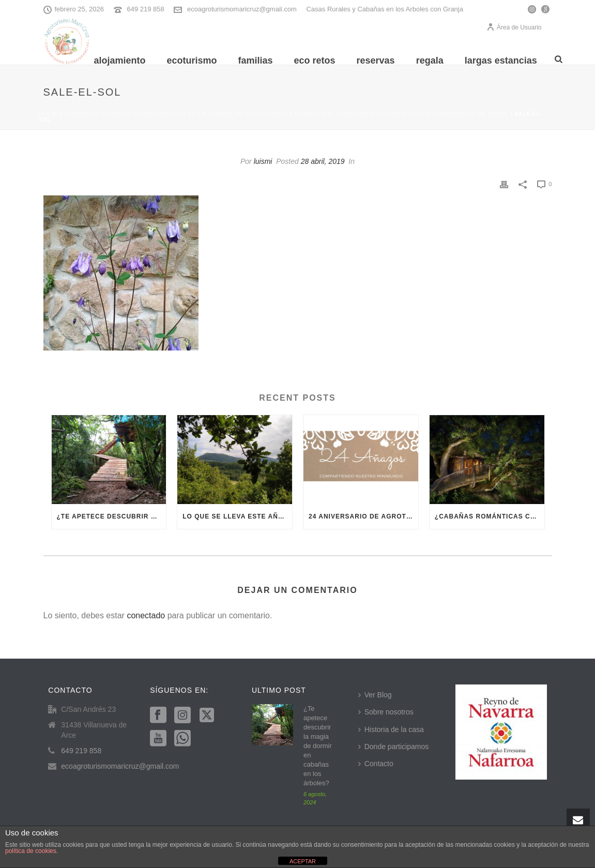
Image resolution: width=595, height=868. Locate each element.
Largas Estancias (501, 60)
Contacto (376, 764)
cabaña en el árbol (97, 114)
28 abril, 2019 (323, 161)
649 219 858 (145, 9)
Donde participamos (394, 747)
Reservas (376, 60)
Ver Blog (375, 695)
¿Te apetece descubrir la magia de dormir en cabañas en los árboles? (112, 516)
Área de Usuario (514, 27)
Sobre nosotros (386, 712)
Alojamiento (119, 60)
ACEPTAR (303, 861)
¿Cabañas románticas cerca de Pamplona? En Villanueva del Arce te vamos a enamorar (490, 516)
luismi (263, 161)
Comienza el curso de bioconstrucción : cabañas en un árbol (401, 114)
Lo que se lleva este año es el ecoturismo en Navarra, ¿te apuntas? (237, 516)
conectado (146, 615)
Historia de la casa (391, 729)
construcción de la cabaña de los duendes (213, 114)
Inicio (49, 114)
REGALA (430, 60)
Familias (255, 60)
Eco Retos (315, 60)
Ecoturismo (192, 60)
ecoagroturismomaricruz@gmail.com (242, 9)
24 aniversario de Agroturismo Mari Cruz (363, 516)
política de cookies (31, 851)
